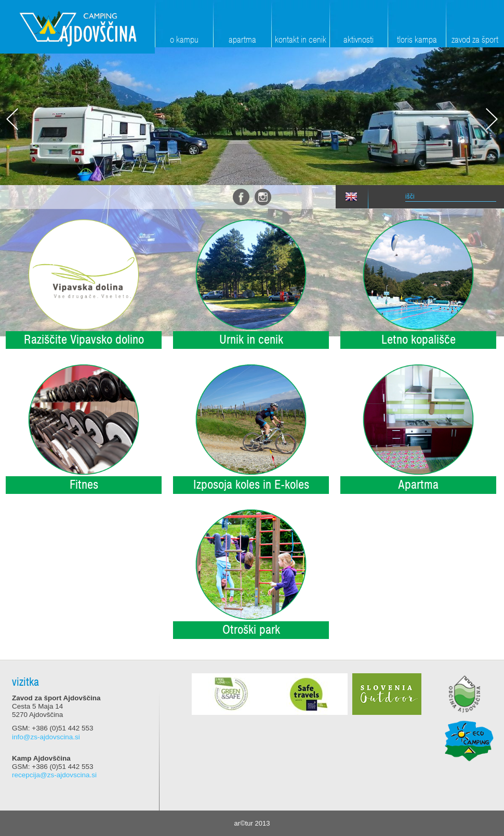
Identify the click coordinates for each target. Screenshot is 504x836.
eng (351, 197)
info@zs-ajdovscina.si (46, 737)
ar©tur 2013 (252, 823)
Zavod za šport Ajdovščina (77, 27)
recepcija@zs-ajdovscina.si (54, 775)
